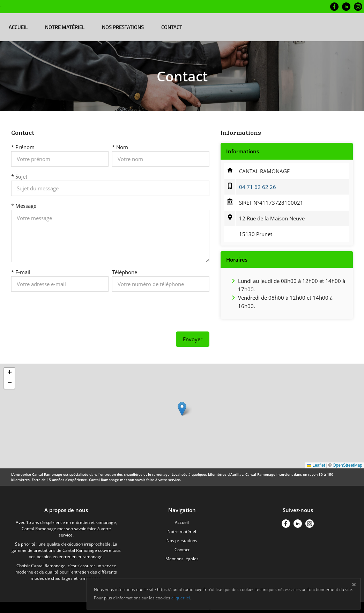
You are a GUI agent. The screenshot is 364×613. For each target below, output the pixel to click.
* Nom (120, 147)
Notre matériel (65, 27)
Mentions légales (182, 559)
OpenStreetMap (347, 465)
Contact (172, 27)
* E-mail (21, 272)
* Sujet (19, 176)
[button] (182, 409)
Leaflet (316, 465)
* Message (24, 206)
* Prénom (23, 147)
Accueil (18, 27)
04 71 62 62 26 (258, 187)
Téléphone (125, 272)
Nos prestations (123, 27)
